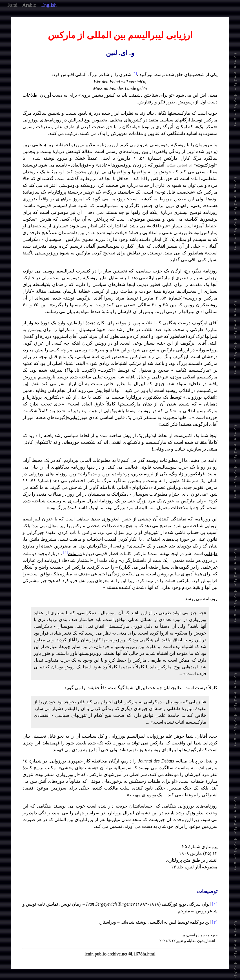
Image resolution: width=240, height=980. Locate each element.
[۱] (215, 904)
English (49, 5)
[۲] (215, 922)
